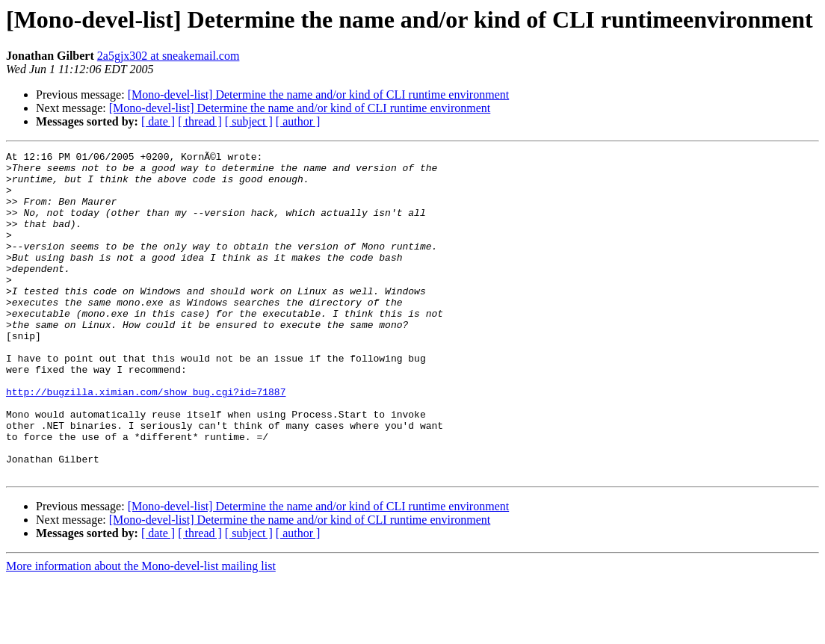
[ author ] (298, 121)
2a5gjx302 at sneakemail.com (169, 56)
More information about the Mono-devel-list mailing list (141, 631)
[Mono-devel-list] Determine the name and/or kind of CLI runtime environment (319, 95)
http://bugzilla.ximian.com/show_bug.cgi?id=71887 (146, 441)
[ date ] (158, 121)
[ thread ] (200, 121)
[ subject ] (249, 121)
